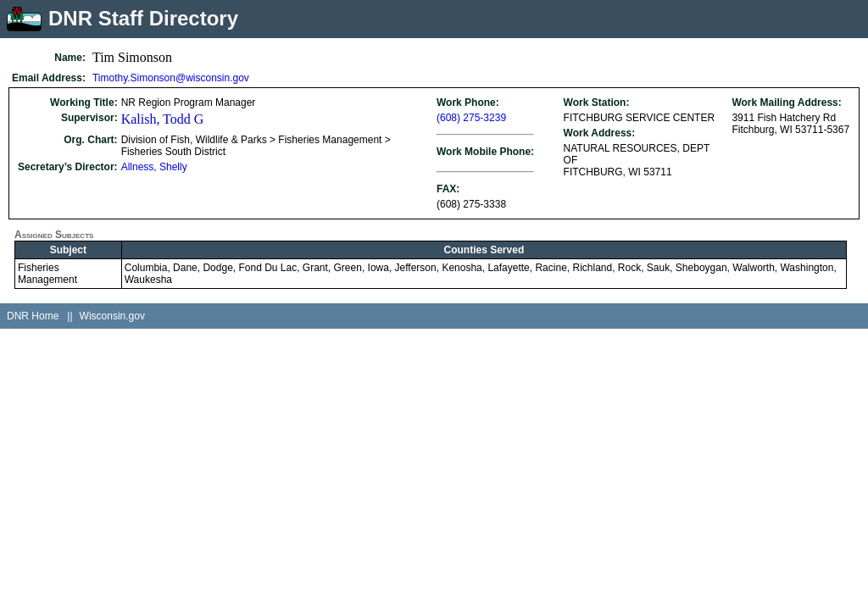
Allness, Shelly (154, 167)
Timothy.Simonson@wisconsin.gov (171, 78)
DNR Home (33, 316)
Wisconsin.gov (112, 316)
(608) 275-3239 (471, 118)
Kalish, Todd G (163, 119)
